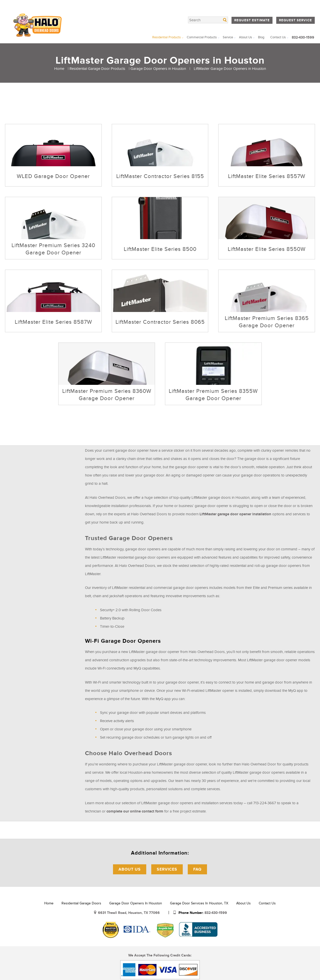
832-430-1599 (303, 37)
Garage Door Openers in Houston (158, 69)
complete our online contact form (135, 811)
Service (228, 37)
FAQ (197, 869)
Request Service (295, 20)
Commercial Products (202, 37)
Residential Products (166, 37)
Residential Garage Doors (81, 903)
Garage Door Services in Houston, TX (199, 903)
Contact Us (278, 37)
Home (59, 69)
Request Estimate (252, 20)
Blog (261, 37)
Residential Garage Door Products (97, 69)
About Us (245, 37)
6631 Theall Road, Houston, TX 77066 (129, 913)
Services (167, 869)
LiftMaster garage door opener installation (235, 514)
